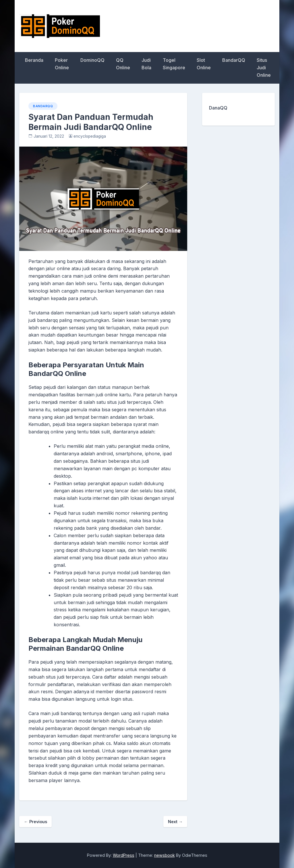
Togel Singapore (174, 64)
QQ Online (123, 64)
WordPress (124, 855)
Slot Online (204, 64)
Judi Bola (146, 64)
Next (175, 822)
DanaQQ (218, 108)
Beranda (34, 60)
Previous (35, 822)
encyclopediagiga (90, 136)
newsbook (165, 855)
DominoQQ (92, 60)
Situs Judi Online (264, 68)
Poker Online (62, 64)
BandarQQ (234, 60)
